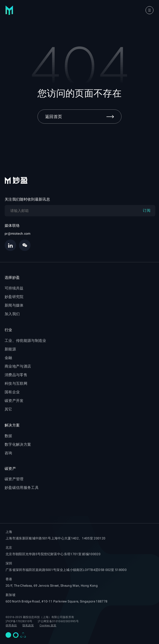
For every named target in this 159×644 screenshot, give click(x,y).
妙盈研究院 (14, 297)
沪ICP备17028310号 (19, 621)
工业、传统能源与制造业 (25, 341)
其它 (8, 409)
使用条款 (11, 625)
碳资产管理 (14, 479)
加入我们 (12, 314)
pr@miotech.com (17, 234)
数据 (8, 436)
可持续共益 (14, 288)
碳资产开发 (14, 401)
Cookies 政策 (48, 625)
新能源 (10, 349)
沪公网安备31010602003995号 (58, 621)
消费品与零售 (16, 375)
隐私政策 (28, 625)
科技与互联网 (16, 383)
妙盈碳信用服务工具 (22, 488)
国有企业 (12, 392)
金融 (8, 358)
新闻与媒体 (14, 305)
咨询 (8, 453)
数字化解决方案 (18, 444)
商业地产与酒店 (18, 366)
